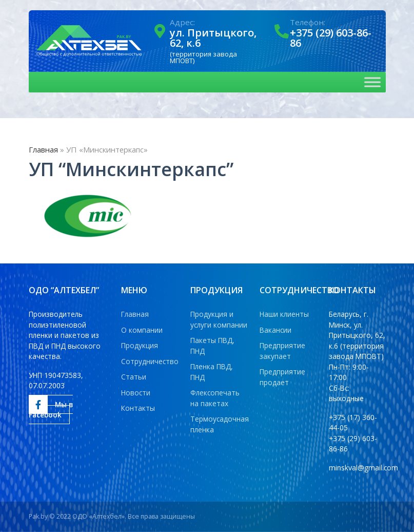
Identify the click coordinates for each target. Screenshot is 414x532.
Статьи (134, 377)
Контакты (138, 408)
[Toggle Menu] (372, 82)
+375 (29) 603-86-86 (331, 38)
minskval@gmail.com (363, 468)
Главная (43, 149)
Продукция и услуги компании (219, 319)
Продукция (140, 345)
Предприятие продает (282, 377)
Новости (136, 393)
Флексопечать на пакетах (215, 398)
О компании (142, 330)
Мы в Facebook (51, 408)
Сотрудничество (150, 361)
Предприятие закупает (282, 351)
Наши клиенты (284, 314)
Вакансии (275, 330)
